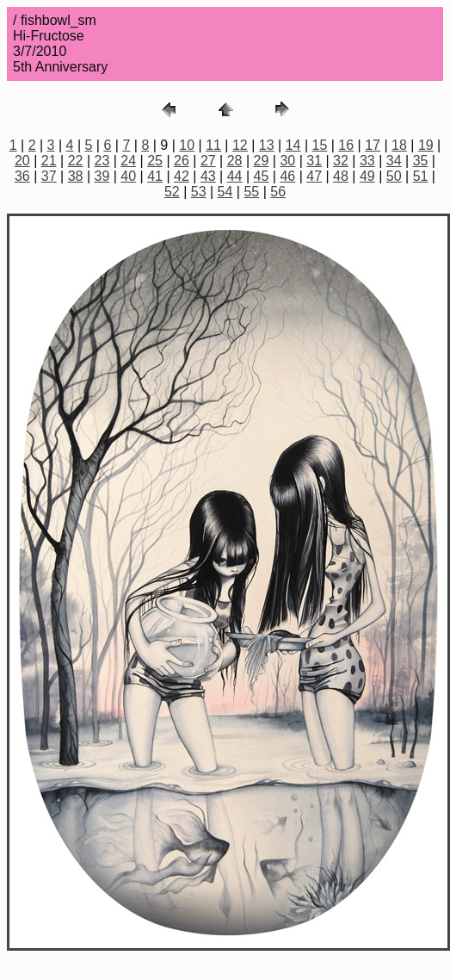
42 (182, 176)
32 (341, 161)
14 (293, 145)
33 (367, 161)
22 (76, 161)
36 (22, 176)
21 (49, 161)
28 (235, 161)
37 (49, 176)
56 (278, 192)
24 (128, 161)
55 (251, 192)
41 (155, 176)
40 (128, 176)
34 (394, 161)
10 (187, 145)
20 (22, 161)
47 (314, 176)
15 (320, 145)
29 (262, 161)
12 (240, 145)
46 (287, 176)
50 (394, 176)
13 (267, 145)
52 (172, 192)
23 (102, 161)
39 (102, 176)
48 (341, 176)
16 (346, 145)
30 (287, 161)
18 (399, 145)
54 (225, 192)
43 (208, 176)
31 (314, 161)
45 (262, 176)
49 (367, 176)
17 (373, 145)
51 (421, 176)
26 (182, 161)
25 (155, 161)
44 (235, 176)
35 (421, 161)
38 (76, 176)
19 (426, 145)
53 (199, 192)
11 (213, 145)
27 (208, 161)
